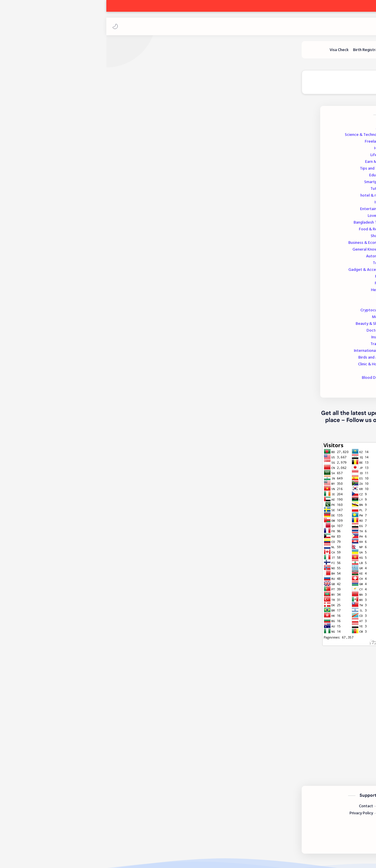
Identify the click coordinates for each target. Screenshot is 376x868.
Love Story (74, 218)
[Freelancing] (320, 53)
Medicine (76, 320)
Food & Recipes (69, 232)
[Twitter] (292, 837)
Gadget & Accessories (64, 272)
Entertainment (70, 212)
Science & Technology (62, 137)
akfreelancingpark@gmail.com (298, 665)
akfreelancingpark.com (305, 658)
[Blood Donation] (186, 53)
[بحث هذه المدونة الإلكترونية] (254, 26)
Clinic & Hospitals (69, 367)
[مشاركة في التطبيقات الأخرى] (211, 717)
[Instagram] (311, 837)
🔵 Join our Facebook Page (146, 85)
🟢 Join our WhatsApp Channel (221, 85)
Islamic (77, 205)
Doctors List (73, 333)
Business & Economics (64, 245)
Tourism (76, 266)
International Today (67, 353)
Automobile (73, 259)
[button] (10, 26)
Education (74, 178)
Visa (80, 306)
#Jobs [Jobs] (330, 699)
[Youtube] (273, 837)
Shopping (75, 239)
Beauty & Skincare (68, 326)
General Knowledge (66, 252)
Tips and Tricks (70, 171)
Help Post (75, 293)
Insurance (75, 340)
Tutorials (75, 191)
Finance (77, 286)
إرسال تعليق (225, 753)
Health (77, 151)
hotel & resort (70, 198)
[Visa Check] (34, 53)
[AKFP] (319, 193)
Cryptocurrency (70, 313)
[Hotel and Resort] (127, 53)
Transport (75, 347)
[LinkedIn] (255, 837)
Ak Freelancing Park (339, 26)
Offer (79, 374)
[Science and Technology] (254, 53)
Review (77, 279)
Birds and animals (69, 360)
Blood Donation (71, 380)
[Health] (157, 53)
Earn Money (72, 164)
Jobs (78, 131)
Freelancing (72, 144)
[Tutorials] (96, 53)
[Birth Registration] (63, 53)
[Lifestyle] (216, 53)
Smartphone (72, 185)
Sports (79, 387)
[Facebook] (333, 837)
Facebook (318, 673)
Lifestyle (75, 158)
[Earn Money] (294, 53)
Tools (79, 299)
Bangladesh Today (67, 225)
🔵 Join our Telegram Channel (301, 85)
